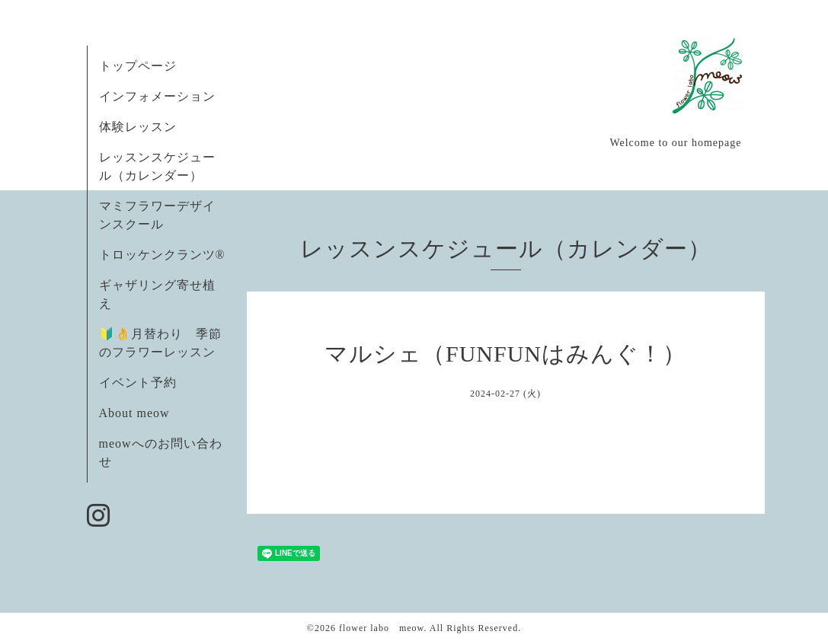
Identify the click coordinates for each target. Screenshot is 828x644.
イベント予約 (138, 383)
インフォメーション (157, 96)
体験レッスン (138, 127)
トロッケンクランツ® (162, 255)
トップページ (138, 66)
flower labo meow (382, 628)
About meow (134, 413)
